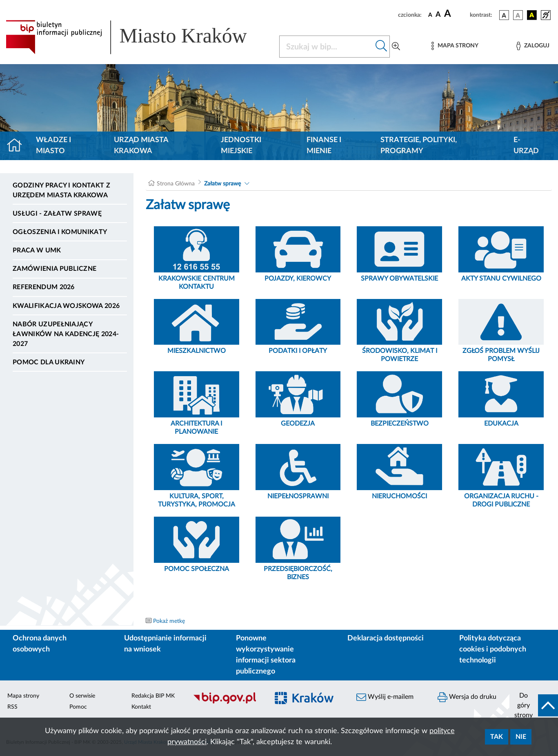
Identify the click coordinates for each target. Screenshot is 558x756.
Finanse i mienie (324, 146)
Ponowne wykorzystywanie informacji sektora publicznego (266, 655)
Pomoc (78, 707)
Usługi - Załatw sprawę (57, 214)
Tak (497, 737)
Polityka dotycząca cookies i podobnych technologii (493, 649)
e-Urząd (526, 146)
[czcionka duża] (456, 14)
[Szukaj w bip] (381, 47)
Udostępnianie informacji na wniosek (165, 644)
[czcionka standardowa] (430, 15)
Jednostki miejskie (241, 146)
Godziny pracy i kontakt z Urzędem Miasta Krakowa (61, 190)
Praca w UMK (37, 250)
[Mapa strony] (455, 46)
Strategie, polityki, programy (419, 146)
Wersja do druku (467, 697)
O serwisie (82, 696)
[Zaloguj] (533, 46)
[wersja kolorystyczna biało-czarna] (518, 15)
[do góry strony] (534, 705)
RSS (12, 707)
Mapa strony (23, 696)
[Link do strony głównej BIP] (138, 37)
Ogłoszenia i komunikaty (60, 232)
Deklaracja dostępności (386, 638)
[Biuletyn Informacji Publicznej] (227, 703)
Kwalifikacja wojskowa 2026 (66, 306)
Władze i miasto (53, 146)
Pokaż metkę (169, 621)
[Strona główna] (18, 146)
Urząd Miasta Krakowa (141, 146)
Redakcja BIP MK (153, 696)
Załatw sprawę (222, 184)
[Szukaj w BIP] (327, 47)
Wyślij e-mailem (385, 697)
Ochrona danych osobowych (40, 644)
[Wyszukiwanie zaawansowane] (396, 47)
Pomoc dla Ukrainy (49, 362)
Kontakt (141, 707)
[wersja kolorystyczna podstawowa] (504, 15)
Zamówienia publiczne (54, 269)
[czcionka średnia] (438, 15)
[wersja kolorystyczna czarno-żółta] (532, 15)
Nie (521, 737)
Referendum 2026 (44, 287)
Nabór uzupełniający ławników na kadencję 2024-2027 (66, 334)
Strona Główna (176, 184)
